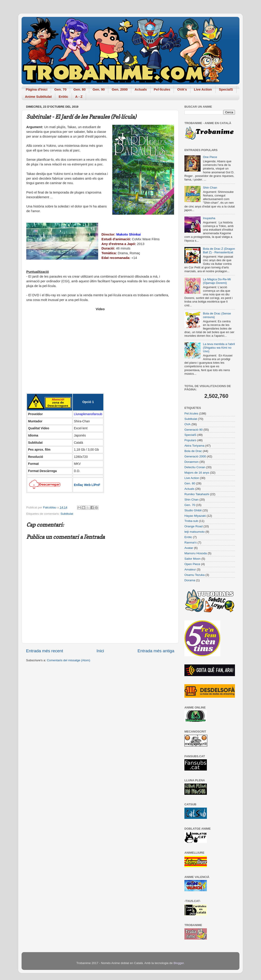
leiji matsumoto (195, 532)
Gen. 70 (60, 89)
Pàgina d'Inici (37, 89)
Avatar (189, 548)
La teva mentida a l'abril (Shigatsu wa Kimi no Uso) (219, 348)
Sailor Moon (192, 559)
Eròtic (63, 97)
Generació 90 (194, 430)
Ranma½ (191, 542)
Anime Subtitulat (38, 97)
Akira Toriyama (194, 446)
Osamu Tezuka (195, 575)
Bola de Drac (193, 451)
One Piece (210, 157)
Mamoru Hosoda (196, 553)
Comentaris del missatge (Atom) (69, 660)
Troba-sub (191, 521)
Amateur (190, 569)
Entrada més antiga (156, 651)
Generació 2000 (195, 456)
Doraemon (191, 462)
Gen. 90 (99, 89)
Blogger (179, 963)
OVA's (182, 89)
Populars (190, 440)
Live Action (203, 89)
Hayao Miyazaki (195, 516)
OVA (188, 424)
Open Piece (192, 564)
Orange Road (194, 526)
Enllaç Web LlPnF (87, 485)
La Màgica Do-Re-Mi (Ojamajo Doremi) (217, 281)
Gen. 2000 (120, 89)
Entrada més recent (45, 651)
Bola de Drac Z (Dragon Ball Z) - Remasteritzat (219, 251)
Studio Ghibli (193, 510)
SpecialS (226, 89)
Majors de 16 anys (197, 473)
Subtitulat (67, 514)
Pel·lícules (162, 89)
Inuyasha (209, 218)
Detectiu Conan (195, 467)
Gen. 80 (80, 89)
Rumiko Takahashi (197, 494)
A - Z (79, 97)
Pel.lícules (191, 413)
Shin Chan (210, 188)
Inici (100, 651)
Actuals (141, 89)
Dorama (190, 580)
